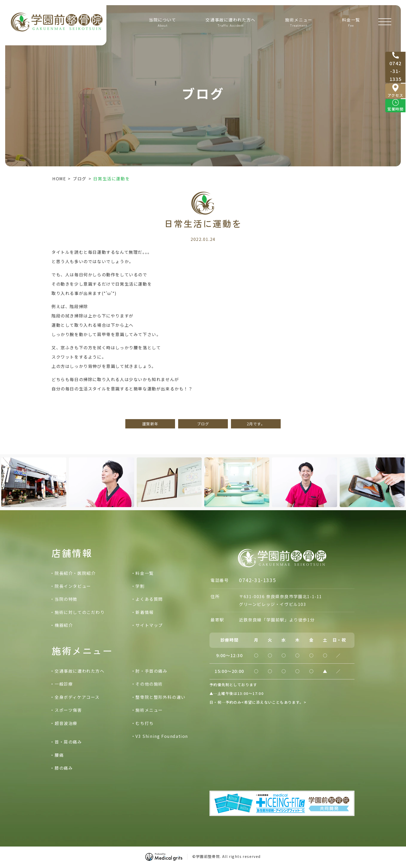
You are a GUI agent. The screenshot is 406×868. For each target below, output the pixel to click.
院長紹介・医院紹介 (75, 573)
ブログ (80, 179)
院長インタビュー (73, 586)
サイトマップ (149, 625)
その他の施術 (149, 684)
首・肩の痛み (68, 742)
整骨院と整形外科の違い (161, 697)
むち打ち (144, 723)
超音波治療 (66, 723)
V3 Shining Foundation (162, 736)
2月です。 (256, 424)
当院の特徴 (66, 599)
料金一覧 (351, 24)
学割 (140, 586)
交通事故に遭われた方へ (230, 24)
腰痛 (59, 755)
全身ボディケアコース (77, 697)
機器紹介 (64, 625)
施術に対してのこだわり (80, 612)
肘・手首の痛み (151, 671)
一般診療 (64, 684)
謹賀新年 (150, 424)
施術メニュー (149, 710)
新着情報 (144, 612)
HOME (59, 179)
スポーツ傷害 (68, 710)
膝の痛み (64, 768)
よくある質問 (149, 599)
